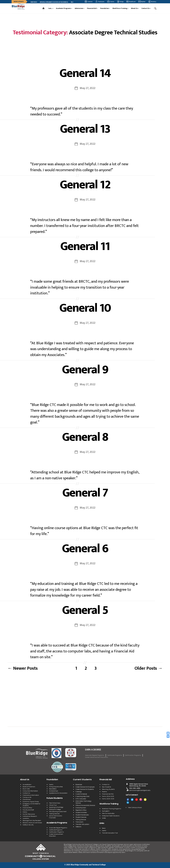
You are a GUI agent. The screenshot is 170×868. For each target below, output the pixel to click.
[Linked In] (128, 803)
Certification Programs (133, 755)
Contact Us (146, 8)
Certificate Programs (115, 755)
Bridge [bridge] (120, 2)
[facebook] (128, 800)
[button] (155, 8)
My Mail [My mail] (142, 2)
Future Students (55, 798)
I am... (50, 8)
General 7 (85, 493)
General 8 (85, 437)
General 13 (85, 129)
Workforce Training (120, 8)
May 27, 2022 (88, 88)
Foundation (105, 8)
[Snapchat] (145, 800)
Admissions (79, 8)
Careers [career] (111, 2)
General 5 (85, 610)
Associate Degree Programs (95, 755)
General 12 (85, 185)
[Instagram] (141, 800)
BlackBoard (131, 2)
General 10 (85, 308)
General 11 (85, 246)
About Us (134, 8)
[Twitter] (132, 800)
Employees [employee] (100, 2)
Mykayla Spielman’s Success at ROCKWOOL (56, 2)
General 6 (85, 549)
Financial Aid (92, 8)
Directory (152, 2)
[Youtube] (137, 800)
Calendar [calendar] (89, 2)
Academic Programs (63, 8)
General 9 (85, 370)
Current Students (82, 779)
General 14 (85, 73)
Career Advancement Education (97, 757)
